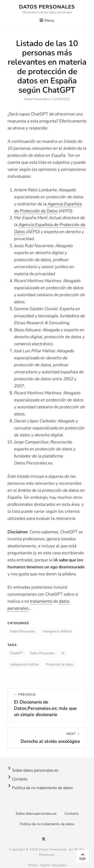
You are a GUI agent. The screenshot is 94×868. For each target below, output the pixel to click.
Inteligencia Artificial (57, 631)
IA (63, 653)
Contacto (20, 779)
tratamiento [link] (41, 601)
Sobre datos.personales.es (35, 770)
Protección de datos (60, 664)
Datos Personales (47, 7)
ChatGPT (17, 653)
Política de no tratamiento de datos (42, 788)
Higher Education (53, 865)
